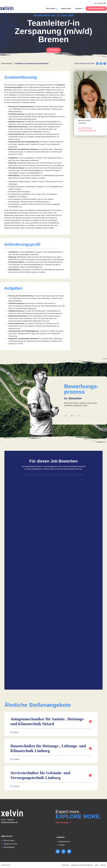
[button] (97, 64)
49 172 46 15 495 (85, 128)
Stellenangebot (7, 63)
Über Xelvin (51, 9)
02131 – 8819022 (8, 820)
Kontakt (78, 9)
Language (101, 3)
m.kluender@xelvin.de (87, 131)
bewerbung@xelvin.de (9, 822)
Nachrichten (66, 9)
